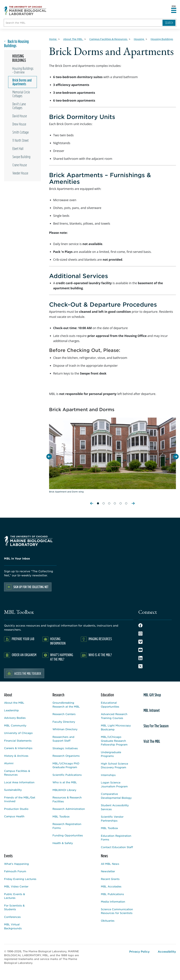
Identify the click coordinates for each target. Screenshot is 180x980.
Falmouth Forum (15, 871)
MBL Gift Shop (152, 695)
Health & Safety (63, 843)
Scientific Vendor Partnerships (112, 819)
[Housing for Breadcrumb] (139, 39)
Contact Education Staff (117, 847)
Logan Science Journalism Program (114, 784)
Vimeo (140, 642)
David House (20, 116)
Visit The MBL (152, 741)
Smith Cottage (21, 132)
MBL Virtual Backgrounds (13, 926)
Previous (92, 503)
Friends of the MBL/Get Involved (20, 799)
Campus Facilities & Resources (17, 773)
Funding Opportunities (68, 835)
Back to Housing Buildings (16, 44)
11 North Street (20, 140)
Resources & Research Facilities (67, 799)
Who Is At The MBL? (100, 655)
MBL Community (15, 725)
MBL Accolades (111, 886)
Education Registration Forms (116, 838)
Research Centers (64, 714)
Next (133, 503)
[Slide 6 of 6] (126, 502)
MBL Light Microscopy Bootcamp (116, 727)
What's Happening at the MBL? (62, 657)
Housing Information (58, 641)
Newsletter (108, 871)
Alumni (9, 763)
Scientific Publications (67, 775)
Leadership (11, 710)
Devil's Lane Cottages (19, 106)
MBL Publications (112, 894)
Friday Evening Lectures (20, 879)
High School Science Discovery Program (114, 765)
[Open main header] (174, 11)
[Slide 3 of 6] (109, 502)
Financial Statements (18, 740)
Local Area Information (19, 782)
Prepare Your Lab (23, 639)
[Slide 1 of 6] (98, 502)
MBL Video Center (16, 886)
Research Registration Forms (67, 826)
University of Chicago (18, 733)
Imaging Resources (100, 639)
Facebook (140, 625)
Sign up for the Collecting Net (31, 587)
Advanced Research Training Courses (114, 716)
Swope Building (21, 157)
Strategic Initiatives (65, 748)
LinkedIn (140, 658)
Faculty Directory (64, 722)
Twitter (140, 666)
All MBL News (110, 864)
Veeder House (20, 173)
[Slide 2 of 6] (104, 502)
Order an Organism (24, 655)
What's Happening (16, 864)
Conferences (12, 917)
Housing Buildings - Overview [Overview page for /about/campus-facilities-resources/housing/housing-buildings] (23, 70)
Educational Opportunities (110, 704)
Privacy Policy (139, 951)
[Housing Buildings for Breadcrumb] (162, 39)
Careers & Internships (18, 748)
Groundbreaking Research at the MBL (66, 704)
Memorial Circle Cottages (21, 94)
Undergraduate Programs (111, 754)
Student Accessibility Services (115, 807)
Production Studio (16, 809)
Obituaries (108, 921)
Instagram (140, 634)
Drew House (19, 124)
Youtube (140, 650)
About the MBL (14, 703)
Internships (108, 775)
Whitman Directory (65, 729)
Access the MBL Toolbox (28, 673)
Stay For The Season (156, 726)
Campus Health (14, 816)
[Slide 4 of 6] (115, 502)
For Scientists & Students (14, 907)
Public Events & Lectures (15, 896)
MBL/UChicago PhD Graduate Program (66, 765)
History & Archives (16, 756)
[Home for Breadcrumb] (53, 39)
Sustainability (13, 790)
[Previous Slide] (49, 457)
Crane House (20, 165)
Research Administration (69, 809)
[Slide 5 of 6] (121, 502)
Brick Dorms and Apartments (22, 82)
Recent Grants (110, 879)
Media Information (113, 901)
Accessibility (167, 951)
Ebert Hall (18, 149)
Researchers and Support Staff (63, 739)
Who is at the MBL (65, 782)
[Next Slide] (176, 457)
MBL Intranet (152, 710)
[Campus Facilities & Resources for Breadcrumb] (109, 39)
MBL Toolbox (61, 816)
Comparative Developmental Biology (116, 796)
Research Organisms (66, 756)
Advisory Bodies (15, 718)
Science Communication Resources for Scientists (117, 911)
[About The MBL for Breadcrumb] (73, 39)
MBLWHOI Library (64, 790)
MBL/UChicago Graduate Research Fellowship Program (114, 741)
